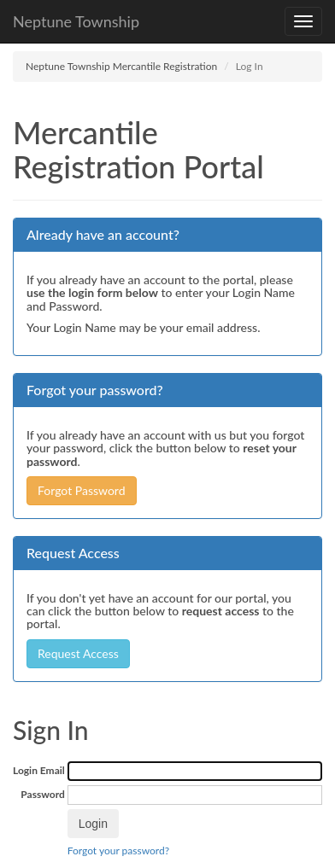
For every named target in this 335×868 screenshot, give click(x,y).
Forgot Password (82, 490)
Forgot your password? (118, 851)
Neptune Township (76, 21)
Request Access (78, 653)
